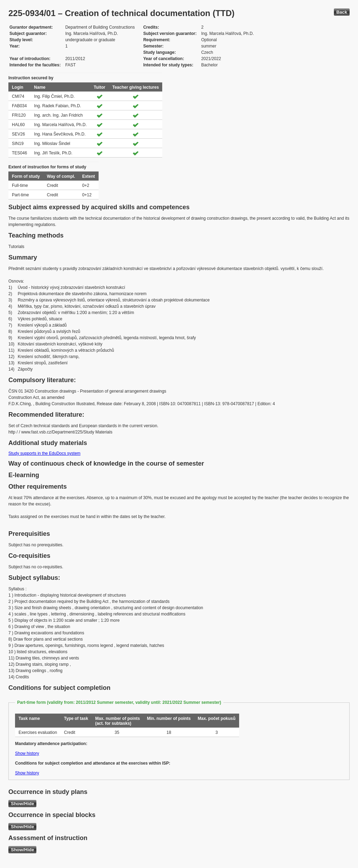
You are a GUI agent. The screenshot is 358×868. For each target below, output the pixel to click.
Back (342, 12)
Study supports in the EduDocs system (44, 453)
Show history (27, 753)
